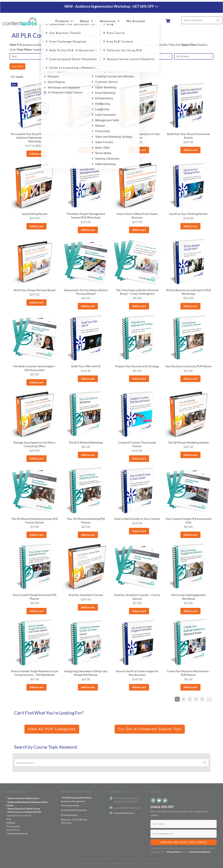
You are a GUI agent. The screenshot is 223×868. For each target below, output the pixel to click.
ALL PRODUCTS (112, 49)
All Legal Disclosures (124, 813)
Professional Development (74, 810)
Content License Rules (17, 833)
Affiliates (11, 823)
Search (218, 20)
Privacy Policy (174, 852)
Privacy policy (13, 826)
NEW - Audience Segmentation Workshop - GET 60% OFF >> (112, 6)
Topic (29, 56)
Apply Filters (17, 66)
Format (70, 56)
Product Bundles (69, 815)
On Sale (153, 56)
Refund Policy (13, 830)
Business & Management (73, 801)
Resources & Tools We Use (74, 820)
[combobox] (194, 56)
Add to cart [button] (36, 154)
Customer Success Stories (19, 815)
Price (112, 56)
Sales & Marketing (70, 805)
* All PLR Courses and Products (76, 798)
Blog (9, 819)
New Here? (66, 823)
